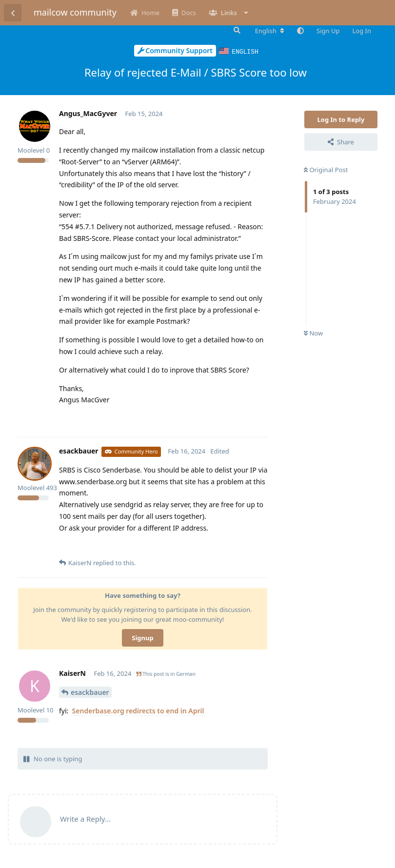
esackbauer (90, 692)
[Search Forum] (236, 30)
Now (313, 333)
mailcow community (75, 12)
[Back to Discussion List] (13, 13)
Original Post (326, 169)
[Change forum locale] (270, 31)
